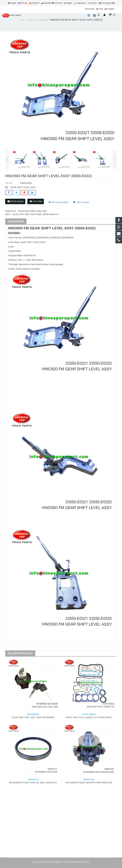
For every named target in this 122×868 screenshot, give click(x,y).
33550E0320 (68, 238)
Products (32, 20)
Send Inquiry (16, 201)
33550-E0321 (85, 228)
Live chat (36, 201)
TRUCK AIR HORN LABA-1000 (32, 211)
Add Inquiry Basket (58, 202)
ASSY (69, 228)
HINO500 (43, 20)
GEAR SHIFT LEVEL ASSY (23, 187)
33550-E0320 (42, 238)
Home (22, 20)
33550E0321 (55, 238)
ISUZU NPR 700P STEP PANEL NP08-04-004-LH (35, 214)
